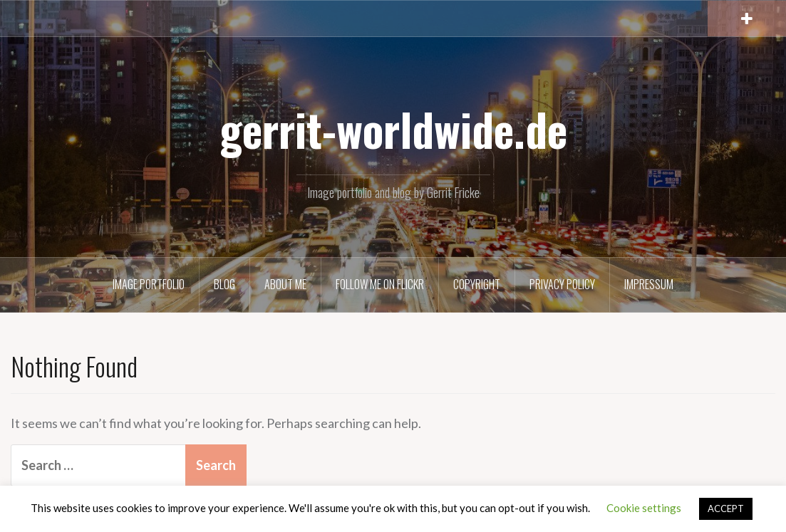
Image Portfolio (149, 284)
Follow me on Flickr (380, 284)
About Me (285, 284)
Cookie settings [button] (644, 508)
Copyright (477, 284)
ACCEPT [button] (726, 508)
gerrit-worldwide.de (393, 129)
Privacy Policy (562, 284)
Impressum (649, 284)
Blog (224, 284)
